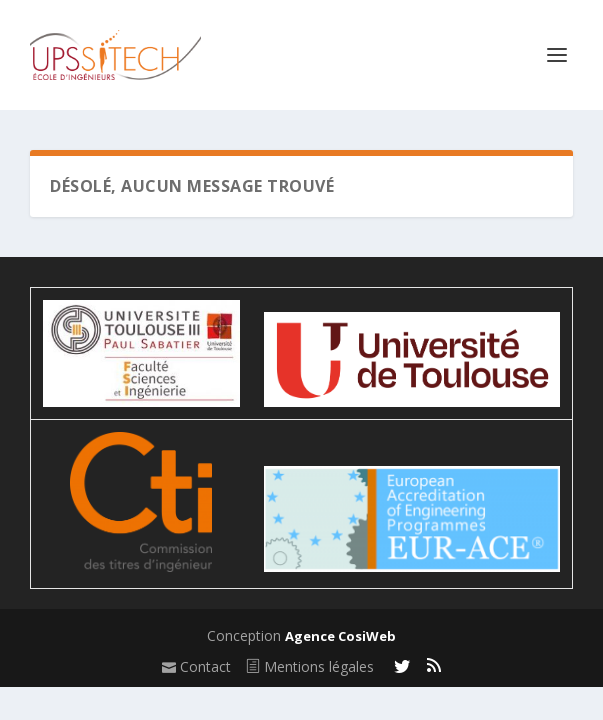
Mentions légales (310, 666)
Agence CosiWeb (340, 636)
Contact (196, 666)
